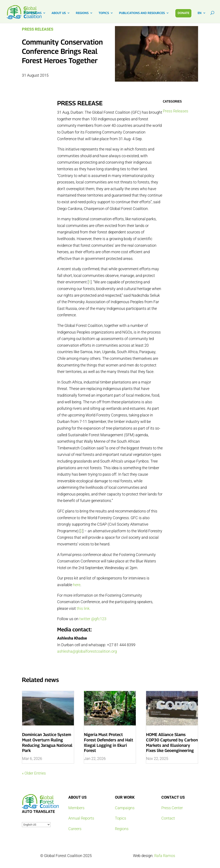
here (77, 585)
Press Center (172, 808)
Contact (168, 818)
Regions (122, 829)
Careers (75, 829)
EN (200, 13)
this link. (84, 608)
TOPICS (104, 13)
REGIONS (82, 13)
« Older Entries (34, 773)
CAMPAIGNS (33, 13)
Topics (121, 818)
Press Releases (38, 29)
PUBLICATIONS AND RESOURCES (142, 13)
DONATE (183, 13)
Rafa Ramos (165, 856)
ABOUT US (59, 13)
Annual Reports (81, 818)
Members (76, 808)
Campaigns (125, 808)
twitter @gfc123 (93, 619)
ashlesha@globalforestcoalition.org (87, 651)
